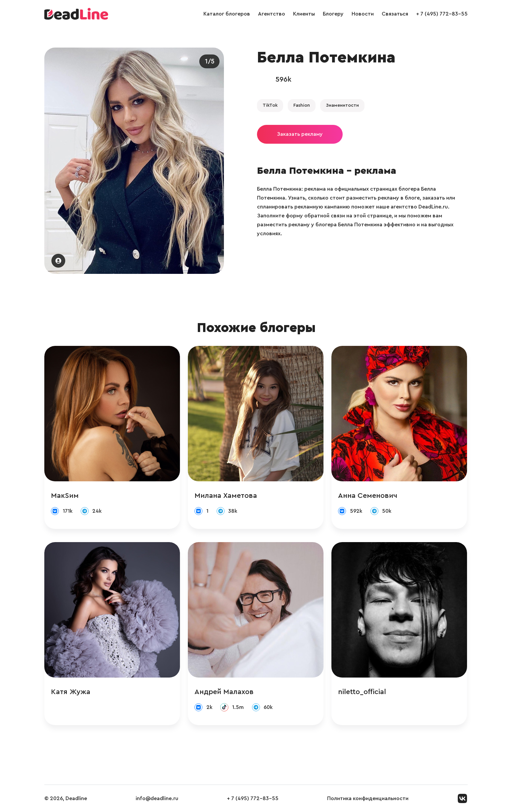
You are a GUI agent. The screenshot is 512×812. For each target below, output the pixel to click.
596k (283, 79)
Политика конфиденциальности (368, 798)
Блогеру (333, 14)
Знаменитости (342, 105)
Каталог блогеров (227, 14)
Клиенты (304, 14)
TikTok (270, 105)
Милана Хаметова (226, 496)
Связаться (395, 14)
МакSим (65, 496)
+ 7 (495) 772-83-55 (442, 14)
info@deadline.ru (157, 798)
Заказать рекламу (300, 134)
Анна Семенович (368, 496)
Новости (363, 14)
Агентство (272, 14)
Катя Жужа (71, 692)
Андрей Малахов (224, 692)
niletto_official (362, 692)
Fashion (302, 105)
